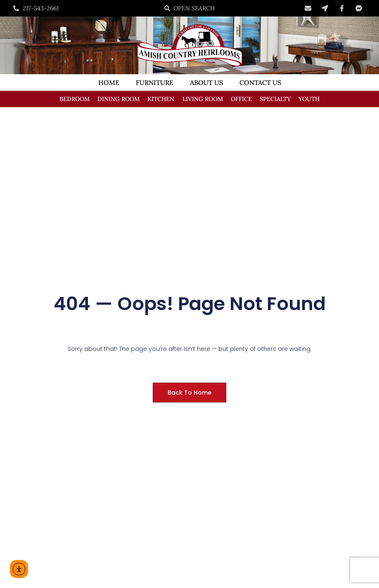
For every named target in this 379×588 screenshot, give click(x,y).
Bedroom (75, 99)
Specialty (275, 99)
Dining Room (118, 99)
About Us (206, 82)
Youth (309, 99)
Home (109, 82)
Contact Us (260, 82)
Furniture (155, 82)
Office (241, 99)
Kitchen (161, 99)
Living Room (203, 99)
